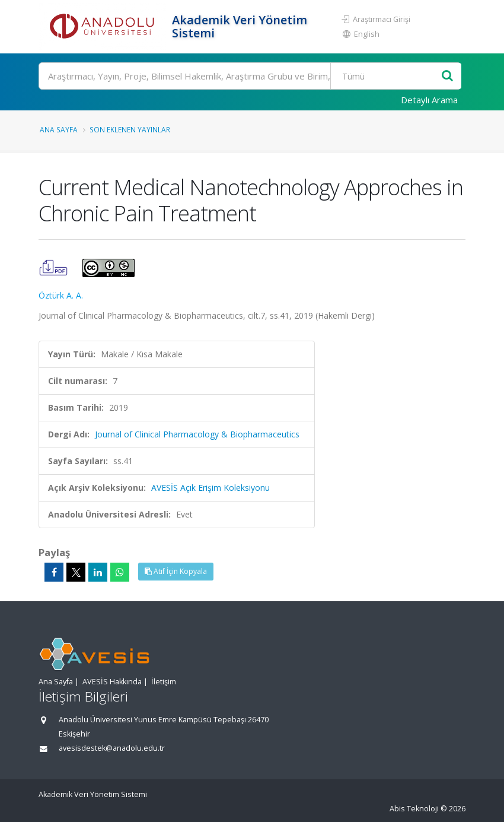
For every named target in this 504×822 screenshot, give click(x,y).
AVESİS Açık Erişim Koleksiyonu (210, 488)
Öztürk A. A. (61, 295)
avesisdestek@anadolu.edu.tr (112, 748)
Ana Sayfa (59, 129)
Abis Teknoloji (414, 809)
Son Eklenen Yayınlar (130, 129)
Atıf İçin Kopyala (176, 571)
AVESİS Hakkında (112, 682)
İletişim (164, 682)
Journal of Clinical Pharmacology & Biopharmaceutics (197, 434)
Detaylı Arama (429, 100)
